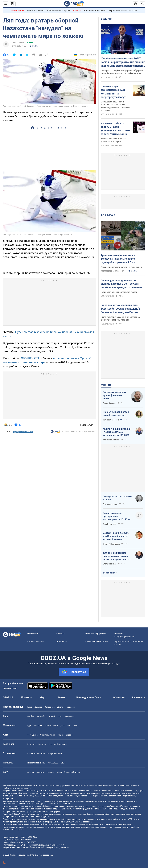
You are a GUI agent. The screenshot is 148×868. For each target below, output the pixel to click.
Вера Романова (109, 524)
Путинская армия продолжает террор (119, 292)
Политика (27, 697)
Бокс (60, 716)
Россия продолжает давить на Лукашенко (121, 267)
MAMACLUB (53, 763)
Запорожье (50, 707)
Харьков (38, 707)
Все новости (138, 697)
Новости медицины (36, 763)
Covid (63, 763)
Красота (51, 772)
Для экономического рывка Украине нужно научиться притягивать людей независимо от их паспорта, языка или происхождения (117, 556)
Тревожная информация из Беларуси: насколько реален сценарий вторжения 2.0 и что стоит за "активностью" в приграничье (119, 259)
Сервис (69, 735)
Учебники (38, 726)
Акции (60, 735)
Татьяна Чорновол (111, 420)
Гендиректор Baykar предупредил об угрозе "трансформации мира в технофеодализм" (122, 72)
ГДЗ (29, 726)
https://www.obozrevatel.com (101, 785)
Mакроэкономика (55, 753)
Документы (62, 641)
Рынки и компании (36, 753)
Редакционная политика (23, 432)
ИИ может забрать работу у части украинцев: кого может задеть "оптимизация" (115, 129)
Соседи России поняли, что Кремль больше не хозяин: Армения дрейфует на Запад (116, 536)
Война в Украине (35, 10)
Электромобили (48, 735)
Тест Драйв (32, 735)
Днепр (60, 707)
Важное (106, 19)
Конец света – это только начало (117, 498)
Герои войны (18, 10)
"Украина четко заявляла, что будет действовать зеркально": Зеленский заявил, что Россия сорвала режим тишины (120, 309)
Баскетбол (41, 716)
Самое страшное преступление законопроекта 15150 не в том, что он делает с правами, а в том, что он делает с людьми (118, 516)
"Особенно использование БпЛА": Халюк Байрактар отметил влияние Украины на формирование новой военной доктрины (123, 62)
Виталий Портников (111, 544)
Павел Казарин (109, 403)
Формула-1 (70, 716)
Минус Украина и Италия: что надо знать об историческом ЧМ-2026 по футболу (117, 432)
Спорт (66, 432)
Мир (42, 697)
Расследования (85, 697)
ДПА (63, 726)
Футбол (31, 716)
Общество (119, 697)
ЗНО (69, 726)
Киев (30, 707)
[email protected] (37, 847)
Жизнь (62, 697)
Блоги (98, 697)
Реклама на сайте (35, 641)
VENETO (77, 10)
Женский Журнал (72, 772)
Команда (60, 633)
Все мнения (109, 573)
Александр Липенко (111, 440)
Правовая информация (96, 633)
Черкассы (70, 707)
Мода (59, 772)
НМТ (76, 726)
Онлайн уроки (52, 726)
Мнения (106, 385)
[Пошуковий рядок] (142, 4)
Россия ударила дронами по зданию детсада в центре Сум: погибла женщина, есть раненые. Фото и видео (122, 284)
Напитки (42, 744)
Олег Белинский (110, 564)
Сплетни (40, 772)
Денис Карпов (18, 42)
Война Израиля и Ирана (58, 10)
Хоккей (30, 42)
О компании (33, 633)
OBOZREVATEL (30, 358)
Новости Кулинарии (58, 744)
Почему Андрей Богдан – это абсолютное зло (117, 414)
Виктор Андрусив (110, 504)
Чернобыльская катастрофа (123, 10)
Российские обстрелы (95, 10)
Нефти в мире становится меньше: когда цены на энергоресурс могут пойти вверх (113, 92)
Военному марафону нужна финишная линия (114, 395)
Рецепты (31, 744)
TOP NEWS (108, 215)
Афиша (31, 772)
